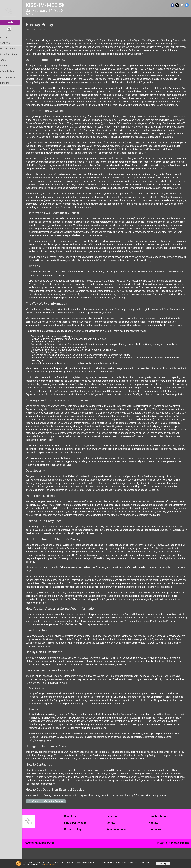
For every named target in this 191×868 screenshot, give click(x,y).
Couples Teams (11, 49)
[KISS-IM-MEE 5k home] (13, 10)
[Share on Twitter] (177, 5)
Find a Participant (12, 54)
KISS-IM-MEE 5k (49, 5)
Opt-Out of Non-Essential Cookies (49, 822)
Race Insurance (11, 77)
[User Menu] (13, 29)
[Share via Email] (182, 5)
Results (6, 66)
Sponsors (7, 83)
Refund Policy (10, 71)
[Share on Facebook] (173, 5)
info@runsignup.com (126, 641)
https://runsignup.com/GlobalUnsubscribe (105, 405)
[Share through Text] (187, 5)
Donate (13, 22)
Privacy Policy (49, 864)
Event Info (8, 43)
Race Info (7, 37)
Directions (38, 14)
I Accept (163, 863)
